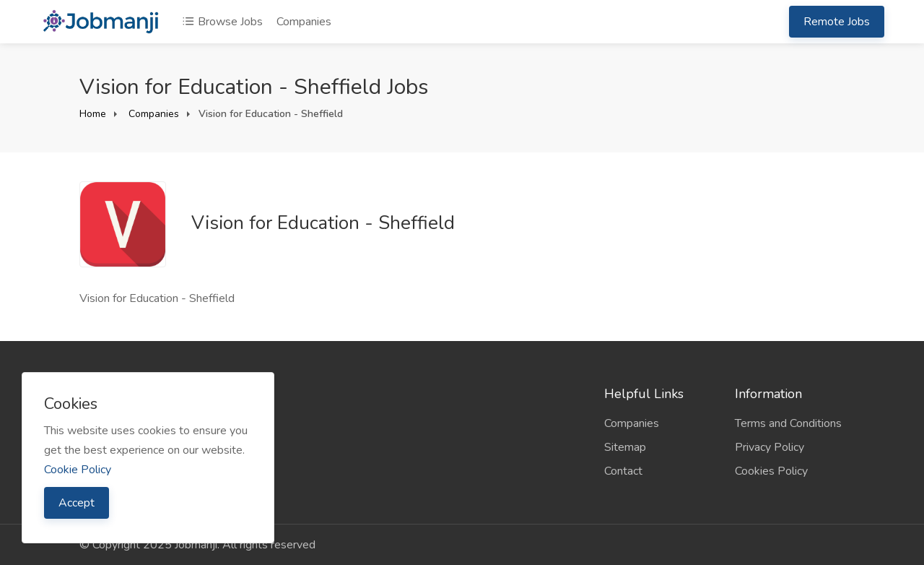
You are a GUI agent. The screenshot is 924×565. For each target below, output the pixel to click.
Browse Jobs (222, 22)
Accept (77, 503)
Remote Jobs (837, 22)
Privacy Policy (770, 447)
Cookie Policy (78, 470)
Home (93, 114)
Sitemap (625, 447)
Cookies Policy (771, 471)
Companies (304, 22)
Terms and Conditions (788, 423)
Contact (623, 471)
